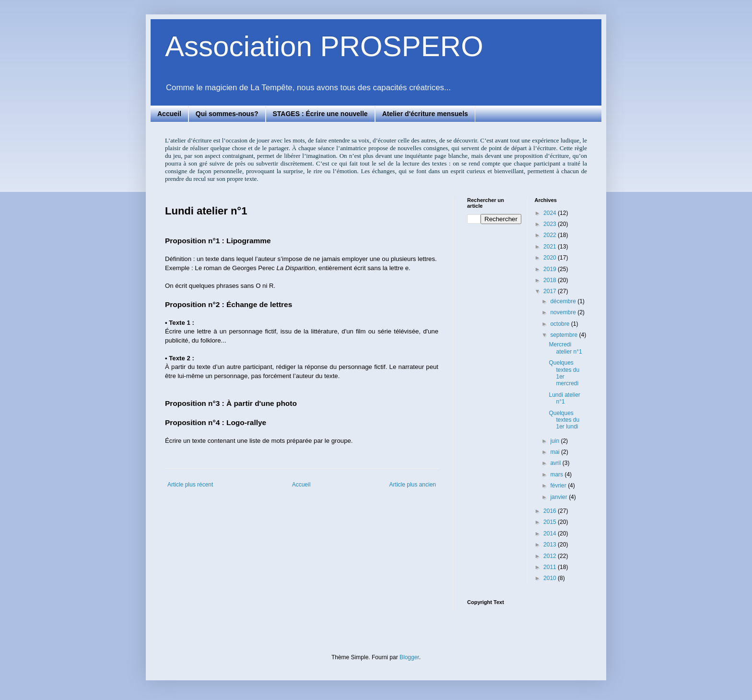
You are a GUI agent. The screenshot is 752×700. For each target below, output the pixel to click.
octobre (560, 324)
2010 (551, 578)
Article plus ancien (413, 485)
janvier (559, 497)
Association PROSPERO (324, 46)
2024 (551, 213)
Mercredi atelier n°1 (565, 348)
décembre (564, 301)
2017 (551, 291)
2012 (551, 556)
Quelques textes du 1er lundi (564, 420)
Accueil (169, 114)
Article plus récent (190, 485)
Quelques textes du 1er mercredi (564, 373)
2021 (551, 247)
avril (556, 463)
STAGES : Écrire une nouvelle (320, 114)
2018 (551, 280)
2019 (551, 269)
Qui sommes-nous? (227, 114)
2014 (551, 534)
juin (555, 441)
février (559, 486)
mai (556, 452)
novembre (564, 312)
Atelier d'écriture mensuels (425, 114)
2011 (551, 567)
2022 (551, 235)
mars (557, 475)
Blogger (409, 657)
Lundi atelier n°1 (564, 398)
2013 (551, 545)
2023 (551, 224)
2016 (551, 511)
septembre (564, 335)
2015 (551, 522)
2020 (551, 258)
